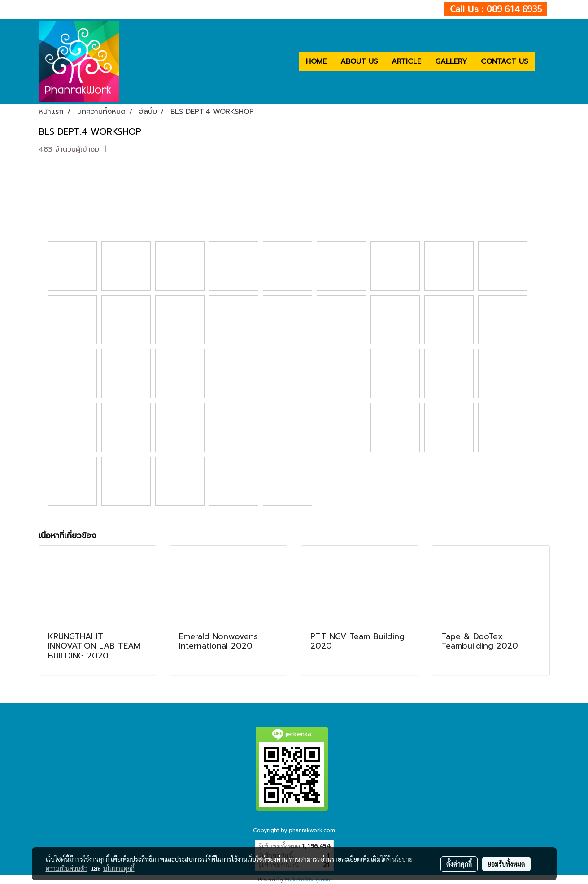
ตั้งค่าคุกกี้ (459, 864)
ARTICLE (406, 61)
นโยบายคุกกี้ (119, 868)
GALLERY (451, 61)
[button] (543, 61)
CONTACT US (504, 61)
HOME (316, 61)
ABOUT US (359, 61)
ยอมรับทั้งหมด (506, 864)
